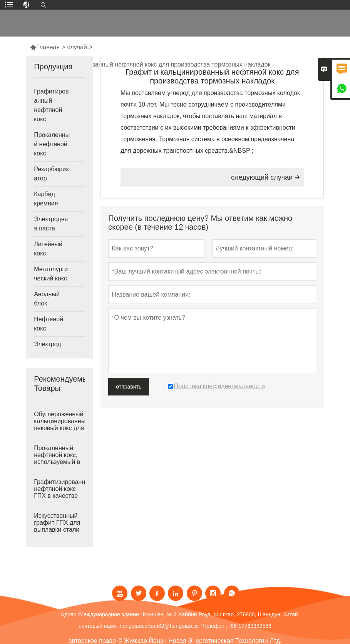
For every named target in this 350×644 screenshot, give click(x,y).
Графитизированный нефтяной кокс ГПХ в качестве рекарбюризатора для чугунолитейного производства (59, 496)
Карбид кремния (46, 199)
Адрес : (70, 614)
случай (77, 47)
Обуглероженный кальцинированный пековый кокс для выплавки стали (59, 425)
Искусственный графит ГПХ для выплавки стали (57, 523)
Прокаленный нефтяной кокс (52, 144)
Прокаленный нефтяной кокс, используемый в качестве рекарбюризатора (59, 462)
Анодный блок (47, 299)
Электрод (48, 344)
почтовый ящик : (99, 626)
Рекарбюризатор (51, 174)
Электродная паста (51, 224)
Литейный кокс (48, 249)
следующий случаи (265, 177)
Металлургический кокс (51, 274)
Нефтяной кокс (49, 324)
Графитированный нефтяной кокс (51, 105)
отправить (129, 387)
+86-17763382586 (250, 626)
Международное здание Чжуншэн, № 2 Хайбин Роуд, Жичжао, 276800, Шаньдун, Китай (188, 614)
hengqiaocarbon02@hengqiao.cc (159, 626)
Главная (45, 47)
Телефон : (215, 626)
